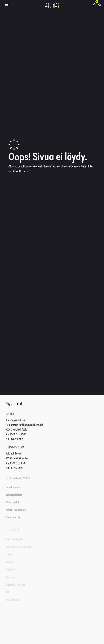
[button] (95, 4)
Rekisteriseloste (14, 495)
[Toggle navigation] (7, 4)
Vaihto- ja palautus (16, 510)
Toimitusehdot (13, 487)
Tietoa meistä (13, 517)
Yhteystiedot (12, 502)
